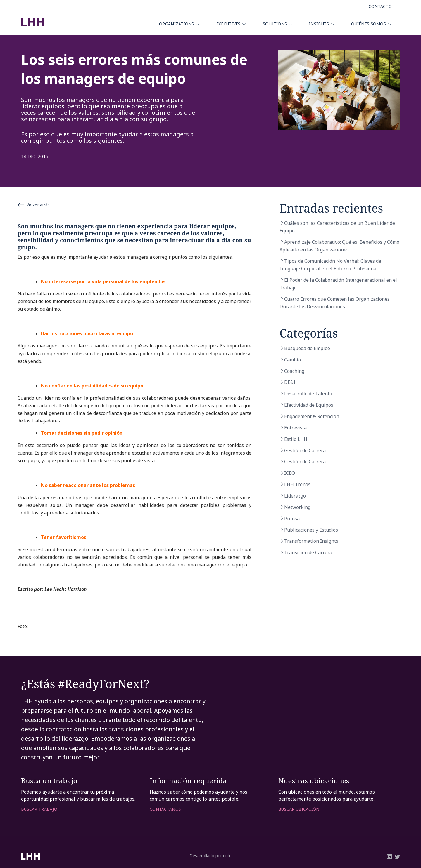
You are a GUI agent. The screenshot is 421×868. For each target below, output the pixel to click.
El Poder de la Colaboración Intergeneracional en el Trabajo (338, 284)
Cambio (293, 360)
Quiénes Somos (369, 24)
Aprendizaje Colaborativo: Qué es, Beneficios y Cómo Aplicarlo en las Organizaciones (339, 246)
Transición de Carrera (308, 552)
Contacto (380, 6)
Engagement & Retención (312, 416)
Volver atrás (34, 205)
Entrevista (295, 428)
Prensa (292, 519)
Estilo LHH (296, 439)
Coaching (294, 371)
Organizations (177, 24)
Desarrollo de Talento (308, 394)
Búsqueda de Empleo (307, 348)
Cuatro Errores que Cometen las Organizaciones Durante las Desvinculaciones (335, 303)
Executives (228, 24)
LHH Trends (297, 484)
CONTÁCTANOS (165, 809)
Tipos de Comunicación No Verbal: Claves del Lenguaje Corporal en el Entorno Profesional (331, 265)
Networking (297, 507)
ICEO (290, 473)
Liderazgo (295, 496)
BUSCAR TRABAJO (39, 809)
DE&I (290, 382)
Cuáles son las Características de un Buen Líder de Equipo (337, 227)
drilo (227, 856)
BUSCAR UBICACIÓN (299, 809)
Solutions (275, 24)
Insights (319, 24)
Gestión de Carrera (305, 450)
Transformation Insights (311, 541)
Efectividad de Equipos (309, 405)
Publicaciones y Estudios (311, 530)
